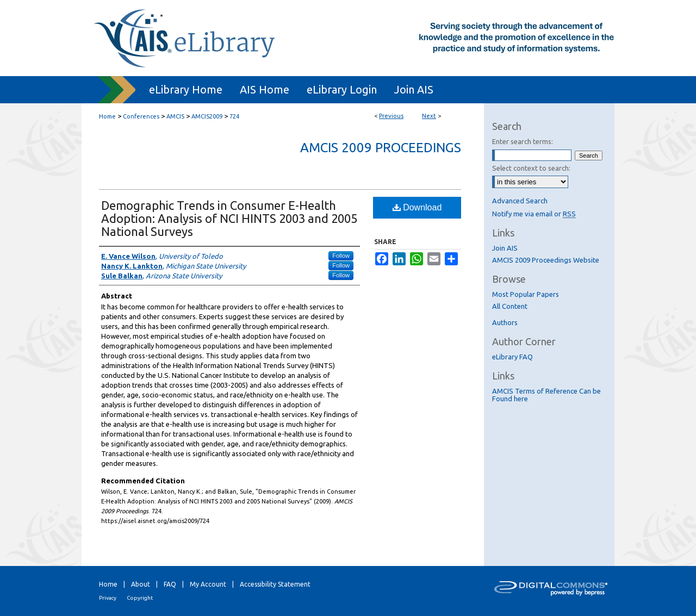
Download (417, 207)
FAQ (170, 584)
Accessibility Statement (275, 584)
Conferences (141, 116)
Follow (341, 256)
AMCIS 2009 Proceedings (381, 148)
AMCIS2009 (207, 116)
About (141, 584)
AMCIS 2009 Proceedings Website (546, 260)
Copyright (140, 598)
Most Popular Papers (526, 294)
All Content (510, 306)
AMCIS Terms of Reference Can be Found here (546, 395)
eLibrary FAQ (512, 357)
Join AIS (505, 248)
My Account (208, 584)
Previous (391, 116)
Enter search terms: (523, 141)
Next (429, 116)
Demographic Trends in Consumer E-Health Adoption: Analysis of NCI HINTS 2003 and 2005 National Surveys (229, 218)
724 (234, 116)
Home (107, 116)
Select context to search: (531, 168)
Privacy (108, 598)
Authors (505, 322)
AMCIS (175, 116)
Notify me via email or (534, 214)
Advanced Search (520, 201)
